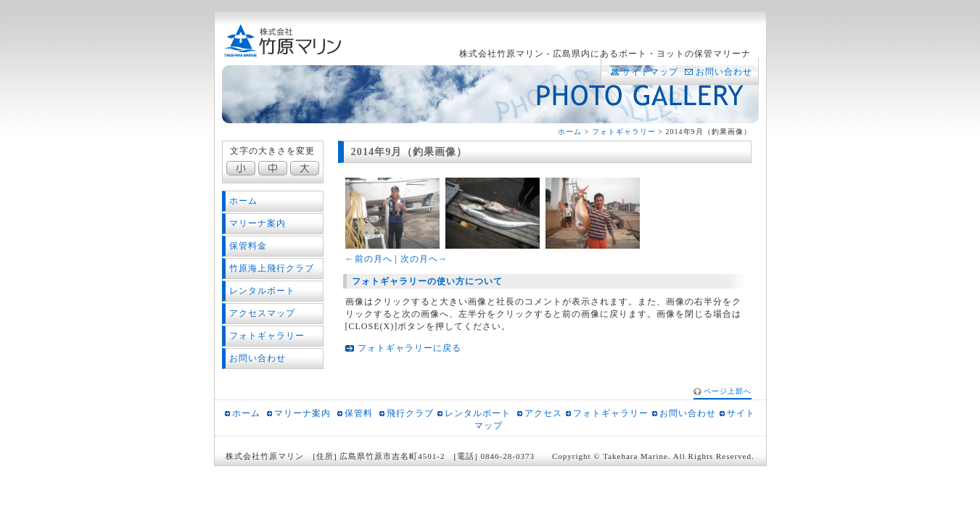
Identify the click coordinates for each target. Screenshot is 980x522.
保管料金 (248, 246)
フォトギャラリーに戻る (409, 348)
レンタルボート (262, 291)
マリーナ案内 (258, 223)
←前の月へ (369, 259)
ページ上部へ (728, 391)
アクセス (543, 413)
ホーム (570, 132)
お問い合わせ (724, 72)
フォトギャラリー (624, 132)
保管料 (359, 413)
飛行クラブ (410, 413)
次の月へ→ (424, 259)
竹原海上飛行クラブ (272, 268)
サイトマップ (650, 72)
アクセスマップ (262, 313)
